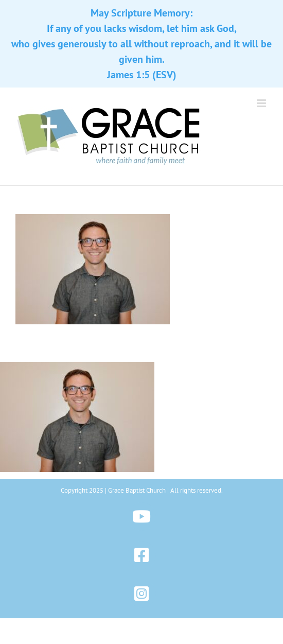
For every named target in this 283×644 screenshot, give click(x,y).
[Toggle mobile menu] (262, 103)
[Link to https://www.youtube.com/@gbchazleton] (142, 517)
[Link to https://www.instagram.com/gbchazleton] (142, 594)
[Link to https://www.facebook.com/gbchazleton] (142, 555)
